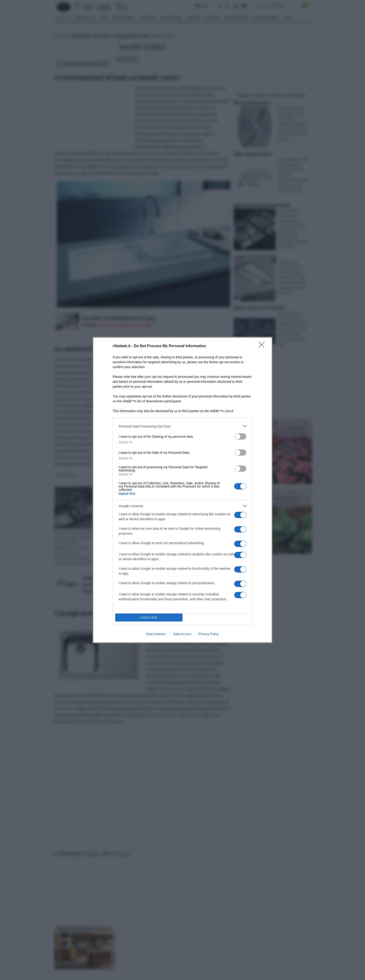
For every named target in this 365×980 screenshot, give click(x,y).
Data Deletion (156, 634)
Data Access (182, 634)
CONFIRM (149, 618)
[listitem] (182, 426)
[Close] (263, 346)
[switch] (240, 436)
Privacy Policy (209, 634)
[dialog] (182, 490)
